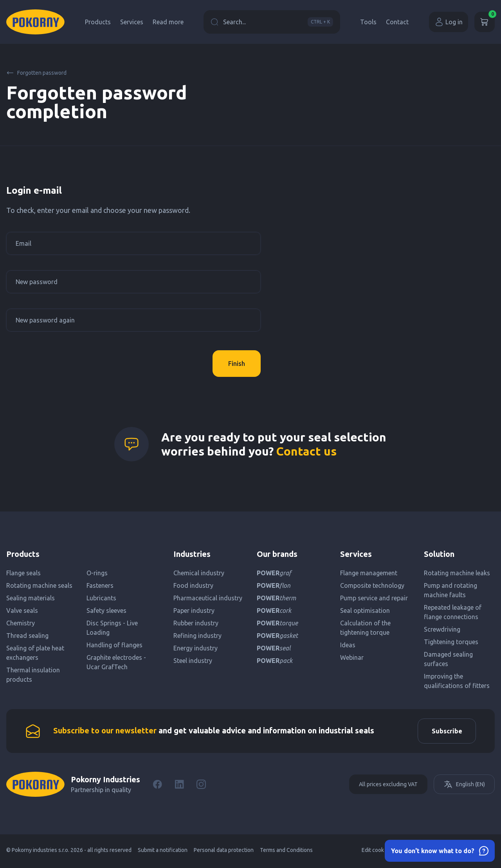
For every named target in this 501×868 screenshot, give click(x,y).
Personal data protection (224, 852)
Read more (168, 22)
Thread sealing (27, 636)
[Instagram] (201, 787)
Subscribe (445, 732)
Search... (272, 22)
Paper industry (194, 610)
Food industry (193, 585)
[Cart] (485, 22)
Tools (368, 22)
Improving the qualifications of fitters (457, 681)
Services (132, 22)
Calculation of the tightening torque (365, 628)
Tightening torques (451, 642)
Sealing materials (31, 598)
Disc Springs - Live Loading (112, 628)
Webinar (352, 657)
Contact (397, 22)
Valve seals (22, 610)
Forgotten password (36, 73)
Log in (449, 22)
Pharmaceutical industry (208, 598)
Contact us (306, 451)
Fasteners (100, 585)
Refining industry (197, 636)
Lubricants (101, 598)
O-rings (97, 573)
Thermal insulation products (33, 675)
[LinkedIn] (179, 787)
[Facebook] (157, 787)
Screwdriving (442, 629)
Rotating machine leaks (457, 573)
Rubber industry (196, 623)
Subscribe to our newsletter (105, 732)
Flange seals (23, 573)
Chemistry (21, 623)
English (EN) (464, 787)
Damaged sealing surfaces (448, 659)
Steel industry (193, 661)
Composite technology (372, 585)
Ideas (348, 645)
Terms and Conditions (286, 852)
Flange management (369, 573)
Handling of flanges (114, 645)
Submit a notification (163, 852)
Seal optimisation (365, 610)
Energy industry (196, 648)
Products (98, 22)
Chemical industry (199, 573)
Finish (237, 364)
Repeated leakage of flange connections (453, 612)
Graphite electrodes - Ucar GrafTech (116, 662)
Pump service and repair (374, 598)
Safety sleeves (106, 610)
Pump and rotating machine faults (451, 590)
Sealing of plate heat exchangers (35, 653)
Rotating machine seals (39, 585)
